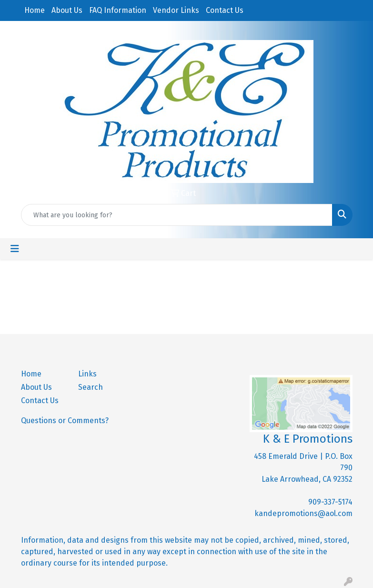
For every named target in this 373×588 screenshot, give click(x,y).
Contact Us (225, 10)
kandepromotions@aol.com (303, 513)
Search (91, 387)
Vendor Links (176, 10)
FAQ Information (118, 10)
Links (87, 374)
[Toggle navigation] (15, 249)
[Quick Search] (177, 215)
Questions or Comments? (65, 421)
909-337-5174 (330, 502)
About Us (67, 10)
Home (35, 10)
